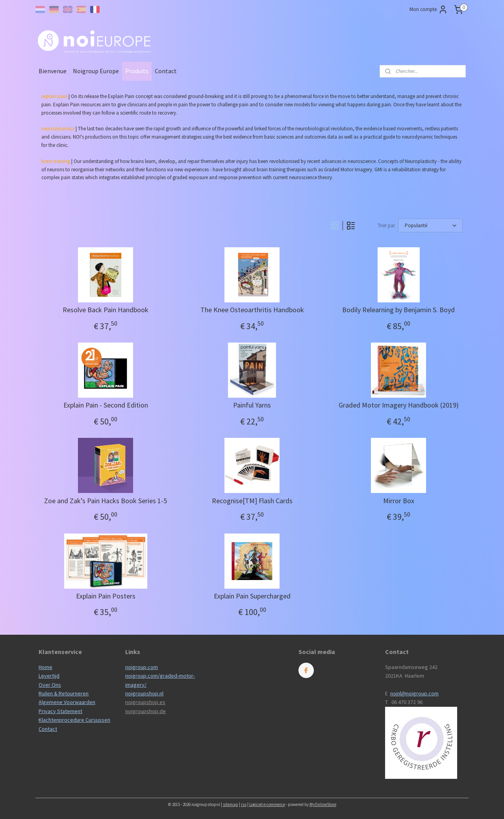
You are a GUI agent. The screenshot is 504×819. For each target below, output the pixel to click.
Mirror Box (399, 501)
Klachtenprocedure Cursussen (74, 720)
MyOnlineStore (323, 804)
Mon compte (429, 9)
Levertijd (49, 676)
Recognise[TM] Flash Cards (252, 501)
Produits (137, 71)
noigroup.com (142, 667)
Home (45, 667)
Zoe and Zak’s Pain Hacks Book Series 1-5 (106, 501)
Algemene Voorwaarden (67, 702)
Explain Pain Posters (105, 596)
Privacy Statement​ (60, 711)
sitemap (231, 804)
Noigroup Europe (96, 71)
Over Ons (50, 685)
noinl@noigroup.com (414, 693)
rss (244, 804)
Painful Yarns (252, 405)
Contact (166, 71)
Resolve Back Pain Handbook (106, 310)
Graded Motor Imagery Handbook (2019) (399, 405)
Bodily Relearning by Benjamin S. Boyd (398, 310)
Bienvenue (53, 71)
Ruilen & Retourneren (64, 693)
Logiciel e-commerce (267, 804)
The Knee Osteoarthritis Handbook (252, 310)
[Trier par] (430, 225)
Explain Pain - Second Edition (105, 405)
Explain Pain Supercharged (252, 596)
